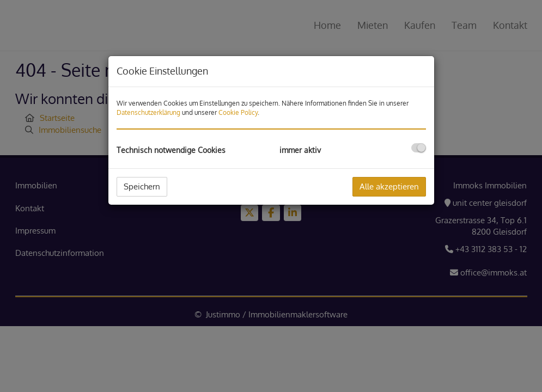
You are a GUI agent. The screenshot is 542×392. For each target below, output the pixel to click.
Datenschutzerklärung (148, 112)
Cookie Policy (238, 112)
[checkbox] (419, 148)
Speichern (142, 186)
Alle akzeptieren (389, 186)
